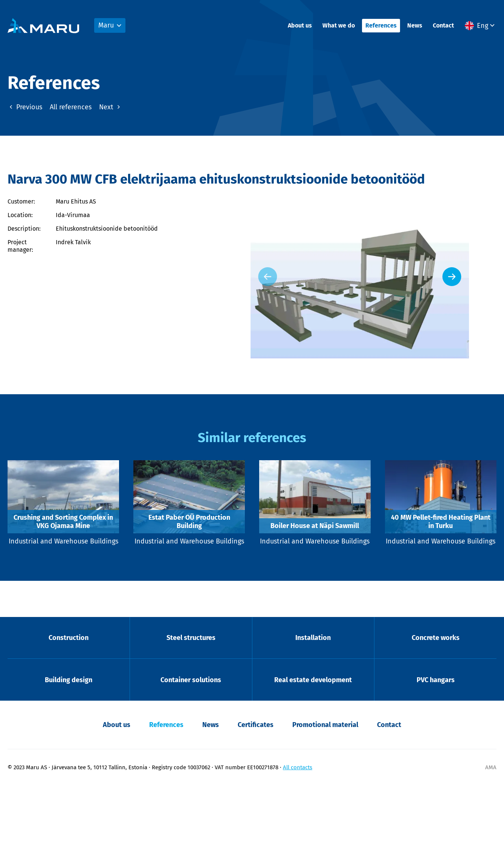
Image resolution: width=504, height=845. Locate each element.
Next (111, 106)
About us (300, 27)
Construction (69, 694)
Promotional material (325, 784)
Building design (69, 738)
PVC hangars (436, 738)
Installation (313, 694)
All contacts (298, 827)
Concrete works (436, 694)
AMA (491, 827)
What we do (339, 27)
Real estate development (313, 738)
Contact (443, 27)
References (381, 27)
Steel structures (191, 694)
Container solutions (191, 738)
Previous (25, 106)
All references (71, 106)
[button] (481, 27)
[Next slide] (480, 302)
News (415, 27)
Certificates (256, 784)
